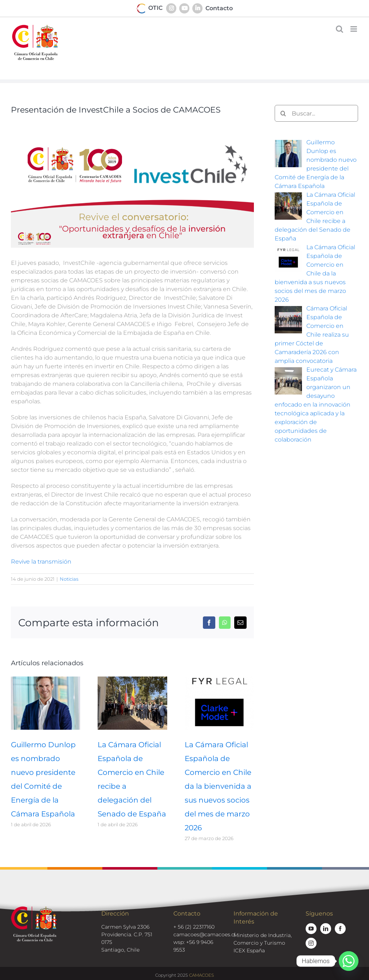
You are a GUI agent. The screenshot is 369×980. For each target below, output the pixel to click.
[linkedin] (326, 929)
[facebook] (340, 929)
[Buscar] (283, 113)
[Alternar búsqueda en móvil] (339, 29)
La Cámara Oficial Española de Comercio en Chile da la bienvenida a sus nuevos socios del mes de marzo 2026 (218, 786)
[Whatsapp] (349, 961)
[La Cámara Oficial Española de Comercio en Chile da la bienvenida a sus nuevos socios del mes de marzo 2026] (219, 680)
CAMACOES (201, 975)
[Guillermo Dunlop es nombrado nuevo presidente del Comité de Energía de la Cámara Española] (46, 680)
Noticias (69, 579)
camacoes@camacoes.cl (205, 934)
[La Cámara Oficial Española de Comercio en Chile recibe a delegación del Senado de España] (132, 680)
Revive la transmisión (41, 562)
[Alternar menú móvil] (354, 29)
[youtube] (311, 929)
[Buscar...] (316, 113)
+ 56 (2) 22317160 (194, 927)
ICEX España (249, 950)
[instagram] (311, 943)
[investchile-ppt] (132, 184)
